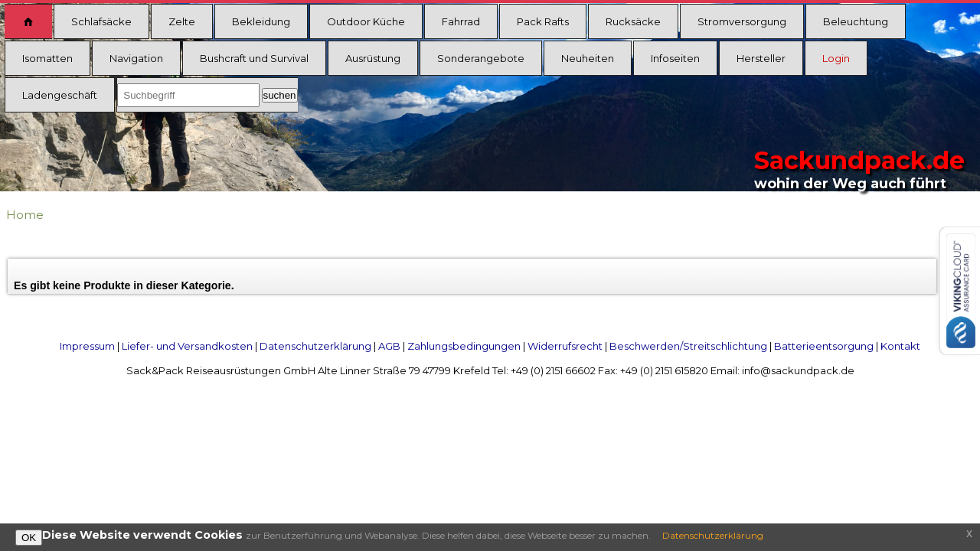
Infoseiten (675, 58)
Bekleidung (261, 21)
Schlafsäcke (101, 21)
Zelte (182, 21)
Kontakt (900, 346)
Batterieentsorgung (824, 346)
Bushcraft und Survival (254, 58)
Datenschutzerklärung (315, 346)
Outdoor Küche (366, 21)
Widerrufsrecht (565, 346)
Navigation (136, 58)
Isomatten (47, 58)
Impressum (87, 346)
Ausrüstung (373, 58)
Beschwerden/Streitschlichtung (688, 346)
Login (836, 58)
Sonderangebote (481, 58)
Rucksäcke (633, 21)
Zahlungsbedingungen (464, 346)
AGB (389, 346)
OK (29, 538)
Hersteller (761, 58)
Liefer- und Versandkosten (187, 346)
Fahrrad (461, 21)
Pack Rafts (543, 21)
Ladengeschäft (60, 95)
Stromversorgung (742, 21)
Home (25, 215)
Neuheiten (588, 58)
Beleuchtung (856, 21)
